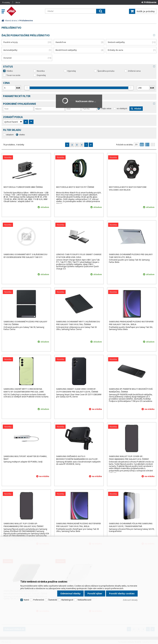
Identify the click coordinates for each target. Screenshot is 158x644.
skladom (10, 135)
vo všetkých (122, 108)
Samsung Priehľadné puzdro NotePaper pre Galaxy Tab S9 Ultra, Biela (78, 525)
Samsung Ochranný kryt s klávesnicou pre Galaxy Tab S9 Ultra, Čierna (78, 323)
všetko (22, 135)
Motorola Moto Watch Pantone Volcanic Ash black (128, 188)
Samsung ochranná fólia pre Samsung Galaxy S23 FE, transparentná (131, 525)
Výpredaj (72, 71)
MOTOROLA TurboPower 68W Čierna (23, 187)
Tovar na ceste (13, 75)
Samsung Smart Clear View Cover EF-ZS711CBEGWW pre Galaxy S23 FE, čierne (77, 390)
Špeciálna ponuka (106, 71)
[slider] (27, 88)
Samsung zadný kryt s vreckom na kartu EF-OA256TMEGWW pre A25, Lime (24, 390)
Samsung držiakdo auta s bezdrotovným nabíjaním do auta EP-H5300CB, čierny (77, 459)
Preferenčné (39, 600)
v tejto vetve (106, 108)
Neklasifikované (84, 600)
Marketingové (67, 600)
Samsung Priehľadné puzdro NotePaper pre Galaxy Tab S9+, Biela (131, 323)
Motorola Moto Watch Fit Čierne (75, 187)
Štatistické (53, 600)
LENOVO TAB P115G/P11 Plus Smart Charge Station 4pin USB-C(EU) (79, 256)
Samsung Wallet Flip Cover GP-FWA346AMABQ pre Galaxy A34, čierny (24, 525)
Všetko (10, 71)
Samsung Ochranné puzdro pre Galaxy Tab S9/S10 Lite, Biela (131, 256)
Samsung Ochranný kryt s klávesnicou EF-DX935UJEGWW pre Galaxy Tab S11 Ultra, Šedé (25, 257)
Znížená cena (134, 71)
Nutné (26, 600)
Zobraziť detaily (130, 600)
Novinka (41, 71)
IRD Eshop (24, 11)
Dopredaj (41, 75)
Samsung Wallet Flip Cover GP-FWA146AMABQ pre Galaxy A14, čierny (129, 458)
